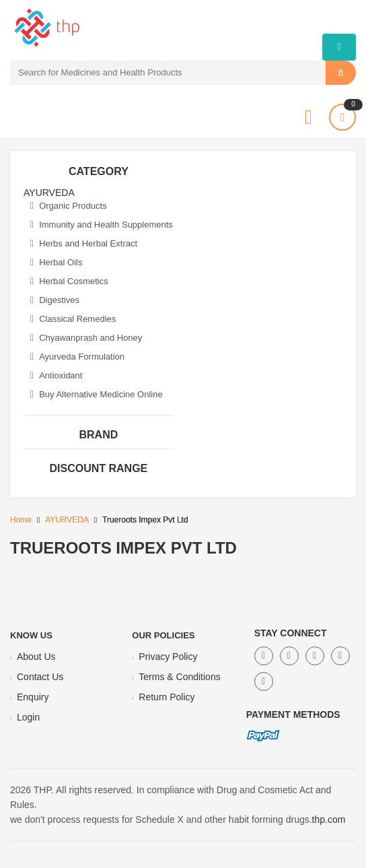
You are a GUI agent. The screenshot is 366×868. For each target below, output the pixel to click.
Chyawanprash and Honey (86, 338)
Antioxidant (56, 375)
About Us (36, 657)
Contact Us (40, 677)
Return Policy (167, 697)
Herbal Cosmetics (69, 281)
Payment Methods (293, 714)
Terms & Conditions (179, 677)
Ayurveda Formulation (77, 357)
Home (21, 520)
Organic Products (69, 206)
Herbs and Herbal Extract (84, 243)
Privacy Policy (168, 657)
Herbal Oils (56, 262)
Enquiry (33, 697)
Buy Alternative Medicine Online (97, 394)
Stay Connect (291, 633)
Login (28, 717)
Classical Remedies (73, 319)
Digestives (55, 300)
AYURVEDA (67, 520)
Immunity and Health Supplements (102, 225)
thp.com (329, 820)
